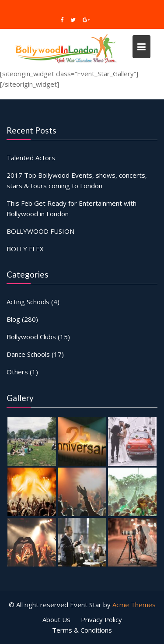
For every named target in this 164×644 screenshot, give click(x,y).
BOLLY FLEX (25, 248)
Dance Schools (28, 354)
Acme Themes (134, 605)
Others (17, 372)
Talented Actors (31, 157)
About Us (56, 619)
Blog (13, 319)
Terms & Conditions (82, 630)
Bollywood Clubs (31, 337)
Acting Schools (28, 302)
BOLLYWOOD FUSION (40, 231)
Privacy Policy (101, 619)
